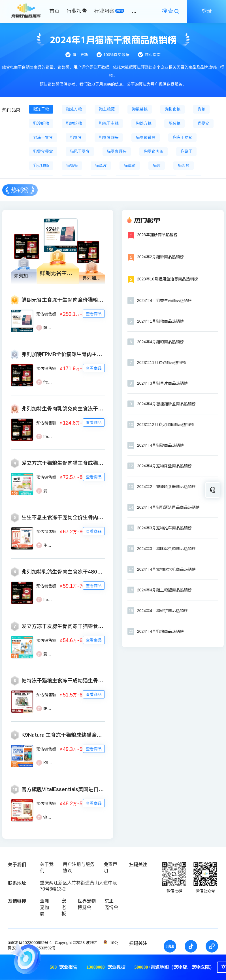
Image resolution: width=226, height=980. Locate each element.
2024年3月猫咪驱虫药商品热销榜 (166, 549)
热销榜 (20, 190)
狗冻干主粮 (109, 123)
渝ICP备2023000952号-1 (30, 943)
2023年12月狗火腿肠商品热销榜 (166, 425)
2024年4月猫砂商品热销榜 (160, 445)
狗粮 (201, 109)
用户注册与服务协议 (79, 867)
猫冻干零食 (43, 137)
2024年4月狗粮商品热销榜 (160, 631)
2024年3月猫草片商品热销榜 (162, 383)
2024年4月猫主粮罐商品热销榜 (164, 590)
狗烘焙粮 (74, 123)
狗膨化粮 (172, 109)
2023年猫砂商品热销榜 (157, 235)
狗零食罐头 (109, 137)
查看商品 (94, 314)
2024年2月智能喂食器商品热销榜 (166, 487)
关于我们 (47, 867)
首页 (54, 11)
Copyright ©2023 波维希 (76, 943)
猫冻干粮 (41, 109)
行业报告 (77, 11)
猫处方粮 (74, 109)
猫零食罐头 (117, 151)
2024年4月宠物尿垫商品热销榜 (164, 466)
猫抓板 (72, 165)
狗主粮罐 (107, 109)
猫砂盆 (184, 165)
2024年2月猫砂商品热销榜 (160, 257)
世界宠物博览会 (87, 904)
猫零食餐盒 (146, 137)
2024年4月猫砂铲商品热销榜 (162, 611)
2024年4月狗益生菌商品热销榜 (164, 301)
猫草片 (101, 165)
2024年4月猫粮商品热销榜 (160, 342)
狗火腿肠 (41, 165)
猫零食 (203, 123)
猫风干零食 (80, 151)
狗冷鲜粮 (41, 123)
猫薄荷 (130, 165)
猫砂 (157, 165)
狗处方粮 (144, 123)
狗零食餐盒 (43, 151)
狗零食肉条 (153, 151)
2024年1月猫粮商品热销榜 (160, 321)
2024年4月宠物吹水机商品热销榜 (166, 569)
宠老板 (64, 907)
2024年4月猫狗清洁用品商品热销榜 (168, 507)
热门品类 (11, 110)
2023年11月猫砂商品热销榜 (162, 363)
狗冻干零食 (182, 137)
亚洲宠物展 (44, 907)
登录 (207, 11)
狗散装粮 (140, 109)
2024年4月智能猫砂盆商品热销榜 (166, 404)
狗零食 (76, 137)
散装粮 (174, 123)
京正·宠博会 (111, 904)
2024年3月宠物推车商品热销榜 (164, 528)
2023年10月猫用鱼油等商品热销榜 (168, 279)
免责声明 (110, 867)
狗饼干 (186, 151)
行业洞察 (104, 11)
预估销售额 (46, 314)
